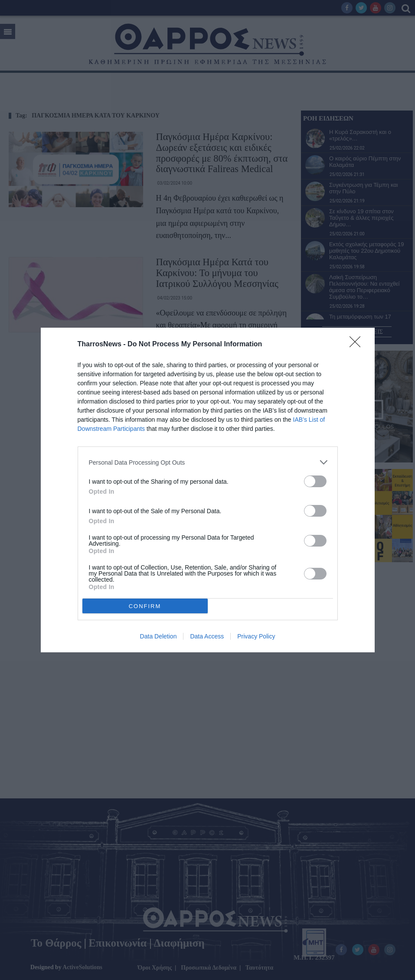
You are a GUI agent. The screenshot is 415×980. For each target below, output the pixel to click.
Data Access (207, 636)
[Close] (358, 345)
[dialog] (208, 490)
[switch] (315, 481)
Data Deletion (158, 636)
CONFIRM (145, 606)
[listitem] (208, 462)
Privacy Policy (256, 636)
